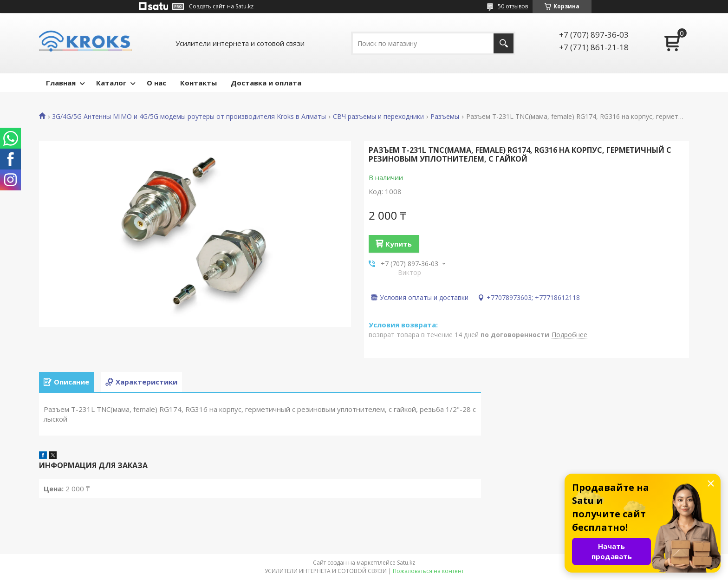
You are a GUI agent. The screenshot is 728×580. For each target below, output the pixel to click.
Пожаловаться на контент (428, 571)
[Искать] (504, 43)
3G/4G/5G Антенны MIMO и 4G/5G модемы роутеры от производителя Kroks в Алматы (189, 117)
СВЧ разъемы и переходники (378, 117)
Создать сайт (207, 7)
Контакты (198, 83)
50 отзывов (513, 6)
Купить (399, 244)
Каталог (111, 83)
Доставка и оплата (266, 83)
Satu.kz (406, 563)
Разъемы (445, 117)
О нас (156, 83)
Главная (61, 83)
